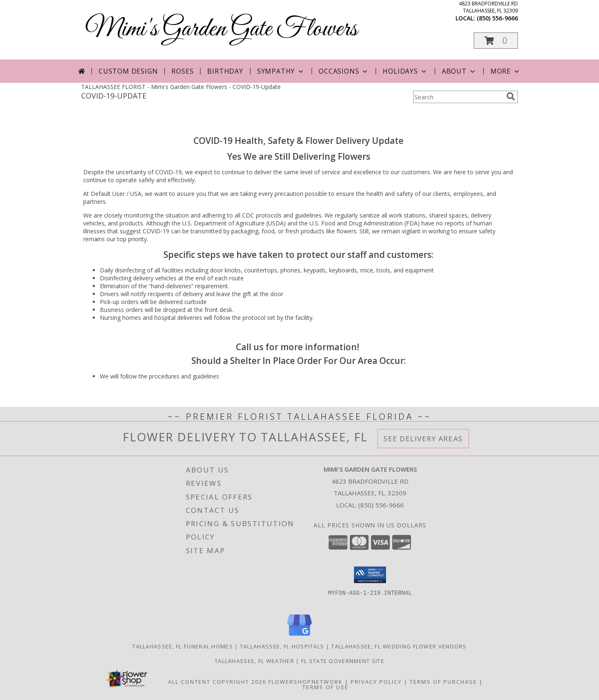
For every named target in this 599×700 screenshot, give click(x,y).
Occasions (344, 71)
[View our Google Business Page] (299, 636)
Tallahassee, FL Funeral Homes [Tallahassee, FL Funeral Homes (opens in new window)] (183, 646)
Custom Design (128, 71)
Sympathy (281, 71)
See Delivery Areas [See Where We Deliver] (423, 439)
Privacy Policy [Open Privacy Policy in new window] (376, 682)
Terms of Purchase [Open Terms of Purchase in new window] (443, 682)
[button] (496, 41)
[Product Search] (458, 97)
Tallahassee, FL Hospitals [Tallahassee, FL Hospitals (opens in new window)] (282, 646)
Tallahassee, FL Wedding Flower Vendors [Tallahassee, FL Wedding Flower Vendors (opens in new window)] (399, 646)
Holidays (405, 71)
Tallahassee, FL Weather (254, 661)
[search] (511, 96)
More (506, 71)
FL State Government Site (343, 661)
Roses (182, 71)
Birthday (225, 71)
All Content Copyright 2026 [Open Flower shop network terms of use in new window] (217, 682)
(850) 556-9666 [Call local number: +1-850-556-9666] (497, 18)
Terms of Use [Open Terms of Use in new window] (325, 687)
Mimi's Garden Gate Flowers (221, 29)
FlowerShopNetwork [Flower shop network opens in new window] (306, 682)
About (459, 71)
